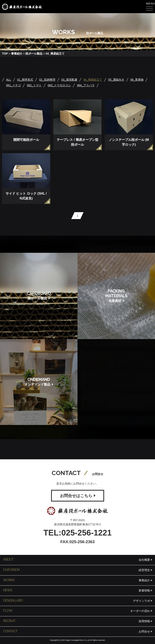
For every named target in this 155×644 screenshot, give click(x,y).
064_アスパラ (86, 85)
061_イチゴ (13, 85)
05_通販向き (116, 80)
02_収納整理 (47, 80)
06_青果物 (137, 80)
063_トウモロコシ (59, 85)
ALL (9, 80)
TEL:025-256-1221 (77, 533)
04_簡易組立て (93, 80)
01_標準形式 (25, 80)
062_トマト (34, 85)
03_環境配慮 (69, 80)
